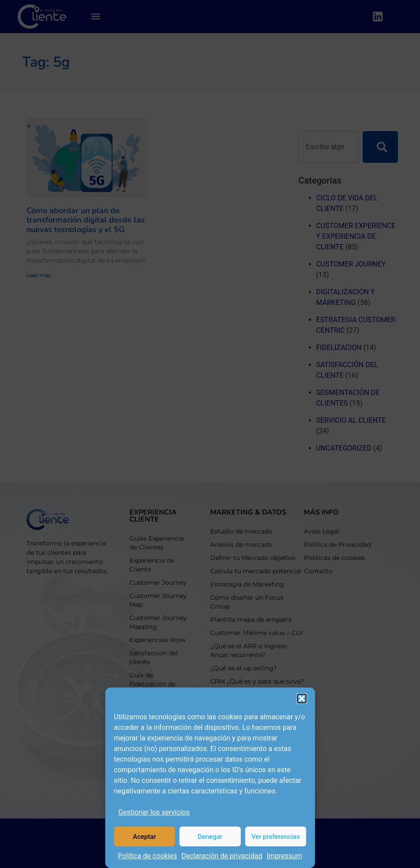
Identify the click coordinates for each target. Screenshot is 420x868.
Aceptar (145, 837)
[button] (302, 699)
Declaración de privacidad (222, 856)
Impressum (285, 856)
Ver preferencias (276, 837)
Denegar (210, 837)
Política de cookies (148, 856)
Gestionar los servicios (154, 812)
